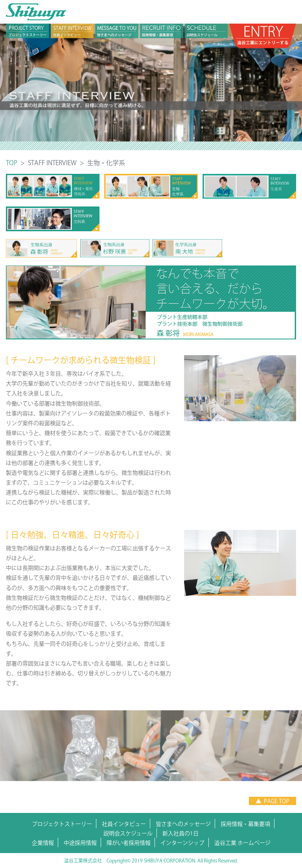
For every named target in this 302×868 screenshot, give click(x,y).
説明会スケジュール (128, 833)
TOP (12, 163)
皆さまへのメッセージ (183, 824)
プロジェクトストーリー (62, 824)
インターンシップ (182, 843)
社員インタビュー (124, 824)
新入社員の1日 (180, 833)
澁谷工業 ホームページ (242, 843)
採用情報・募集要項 (245, 824)
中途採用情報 (80, 843)
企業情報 (43, 843)
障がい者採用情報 (129, 843)
